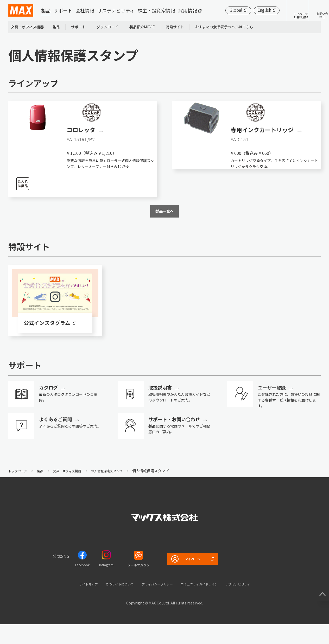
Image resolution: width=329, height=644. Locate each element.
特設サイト (175, 27)
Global (220, 10)
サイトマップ (73, 603)
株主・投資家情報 (156, 10)
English (248, 10)
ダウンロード (107, 27)
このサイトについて (110, 603)
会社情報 (85, 10)
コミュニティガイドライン (206, 603)
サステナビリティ (116, 10)
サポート (63, 10)
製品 (46, 10)
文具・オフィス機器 (27, 27)
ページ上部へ (319, 586)
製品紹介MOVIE (142, 27)
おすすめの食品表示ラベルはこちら (224, 27)
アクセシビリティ (252, 603)
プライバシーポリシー (155, 603)
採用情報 (188, 10)
